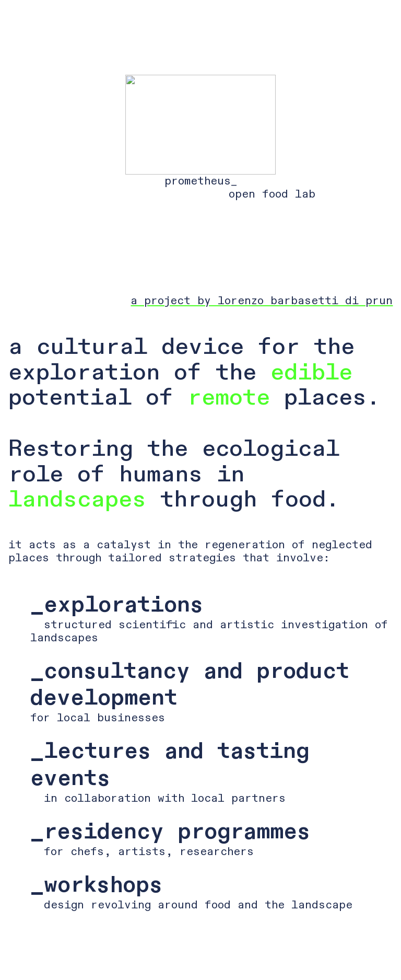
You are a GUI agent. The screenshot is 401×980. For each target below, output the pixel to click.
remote (229, 397)
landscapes (77, 499)
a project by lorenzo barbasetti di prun (262, 301)
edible (311, 372)
